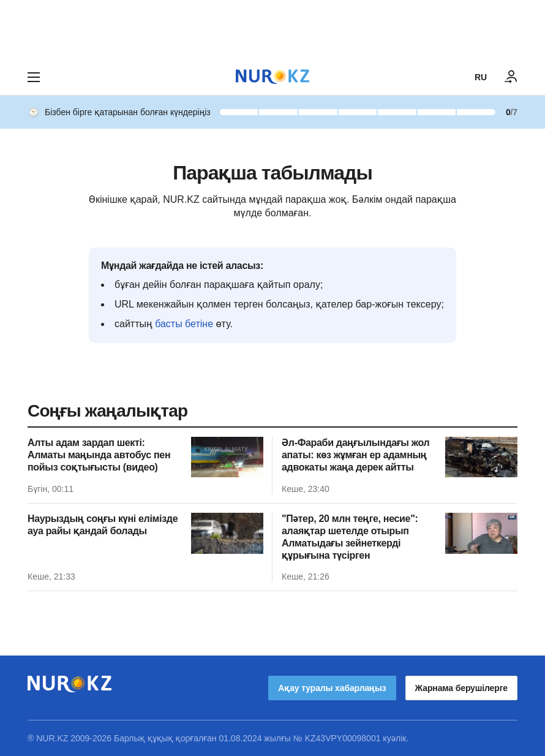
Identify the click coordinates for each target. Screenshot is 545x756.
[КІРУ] (511, 77)
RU (481, 77)
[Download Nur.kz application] (272, 29)
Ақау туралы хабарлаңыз (332, 688)
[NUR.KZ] (272, 77)
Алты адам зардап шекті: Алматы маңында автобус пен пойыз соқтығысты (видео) (99, 455)
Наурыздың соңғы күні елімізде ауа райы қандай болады (103, 525)
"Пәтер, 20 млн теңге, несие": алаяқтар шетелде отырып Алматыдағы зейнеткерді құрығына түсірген (350, 537)
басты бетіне (184, 324)
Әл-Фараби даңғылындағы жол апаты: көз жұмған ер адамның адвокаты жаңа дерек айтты (355, 455)
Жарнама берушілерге (461, 688)
